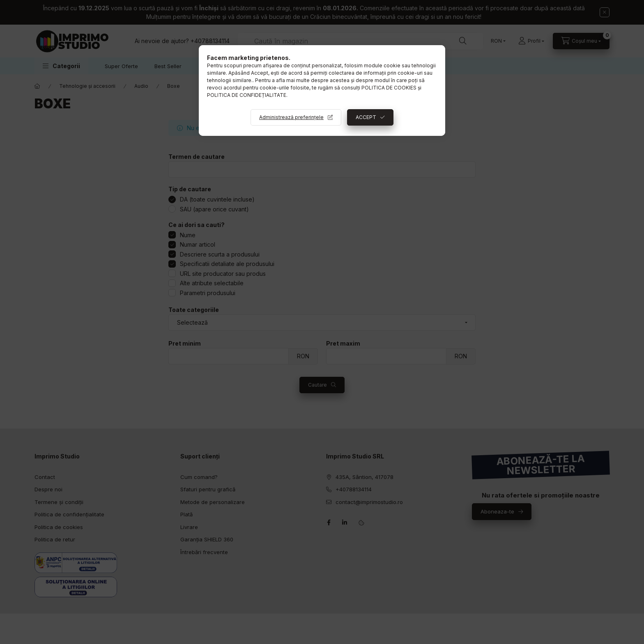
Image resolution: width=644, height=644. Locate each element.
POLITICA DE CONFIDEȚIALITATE (247, 95)
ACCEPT (366, 117)
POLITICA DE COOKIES (389, 88)
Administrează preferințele (291, 117)
